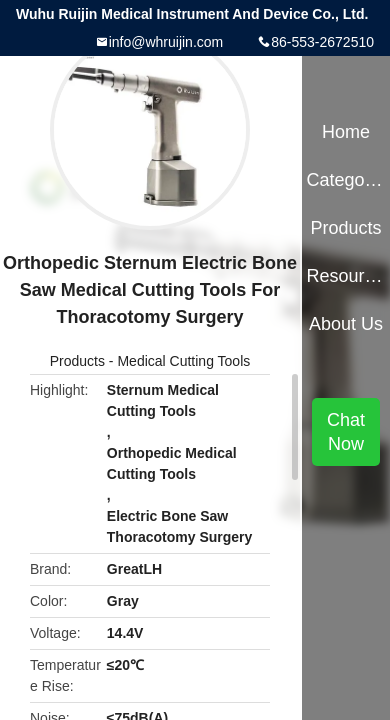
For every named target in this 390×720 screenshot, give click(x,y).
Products (77, 361)
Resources (345, 276)
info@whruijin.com (166, 42)
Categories (345, 180)
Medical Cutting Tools (183, 361)
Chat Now (346, 432)
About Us (346, 324)
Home (346, 132)
